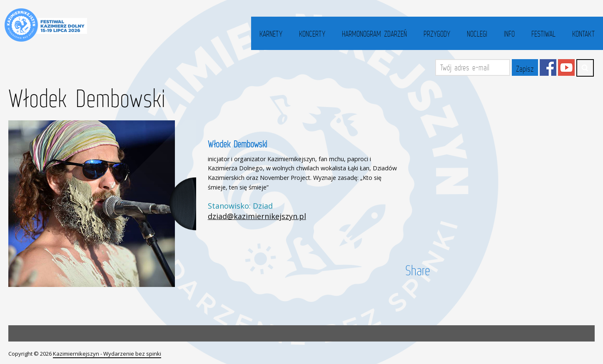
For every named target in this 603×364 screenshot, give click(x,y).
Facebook (548, 67)
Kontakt (583, 34)
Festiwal (543, 34)
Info (509, 34)
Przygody (437, 34)
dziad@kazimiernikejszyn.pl (257, 216)
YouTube (566, 67)
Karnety (271, 34)
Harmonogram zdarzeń (374, 34)
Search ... (585, 68)
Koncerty (312, 34)
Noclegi (477, 34)
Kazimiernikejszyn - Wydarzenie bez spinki (107, 354)
